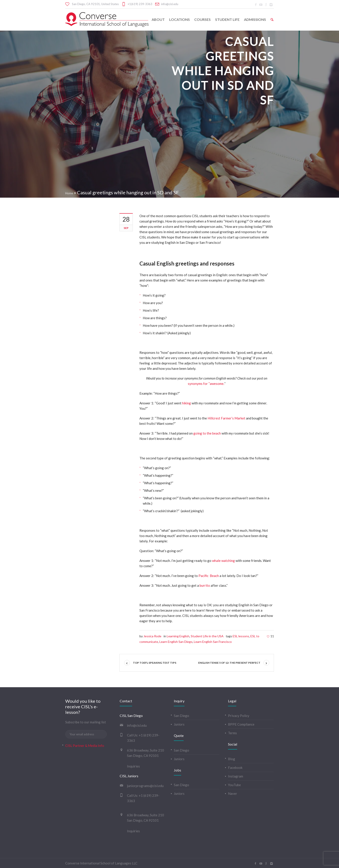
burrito (205, 585)
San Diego (181, 716)
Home (69, 193)
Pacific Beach (209, 576)
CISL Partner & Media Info (85, 746)
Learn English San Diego (176, 642)
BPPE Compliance (241, 724)
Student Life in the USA (207, 636)
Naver (233, 793)
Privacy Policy (239, 716)
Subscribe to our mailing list (86, 722)
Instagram (236, 776)
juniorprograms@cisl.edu (145, 786)
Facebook (235, 768)
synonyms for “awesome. (206, 384)
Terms (232, 733)
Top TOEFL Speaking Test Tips (155, 663)
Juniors (179, 724)
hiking (186, 403)
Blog (232, 759)
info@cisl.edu (170, 4)
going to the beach (207, 433)
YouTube (234, 785)
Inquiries (133, 766)
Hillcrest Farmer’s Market (226, 418)
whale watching (223, 561)
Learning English (178, 636)
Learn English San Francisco (213, 642)
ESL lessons (241, 636)
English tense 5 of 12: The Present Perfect (229, 663)
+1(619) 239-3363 (140, 4)
